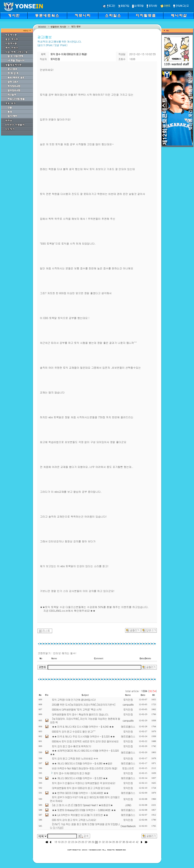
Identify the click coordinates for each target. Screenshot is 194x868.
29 (93, 842)
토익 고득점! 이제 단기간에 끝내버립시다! (74, 700)
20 (62, 842)
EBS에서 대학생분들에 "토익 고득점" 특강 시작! (77, 709)
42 (137, 842)
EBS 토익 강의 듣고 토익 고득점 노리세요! (74, 820)
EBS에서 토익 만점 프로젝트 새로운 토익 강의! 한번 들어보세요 (85, 741)
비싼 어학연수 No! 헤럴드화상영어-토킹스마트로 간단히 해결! (85, 768)
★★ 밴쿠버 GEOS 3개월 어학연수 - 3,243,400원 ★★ (80, 793)
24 (76, 842)
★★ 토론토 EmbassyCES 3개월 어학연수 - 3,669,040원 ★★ (84, 810)
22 (69, 842)
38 (124, 842)
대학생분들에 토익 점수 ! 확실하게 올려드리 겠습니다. (80, 714)
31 (100, 842)
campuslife (128, 704)
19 (59, 842)
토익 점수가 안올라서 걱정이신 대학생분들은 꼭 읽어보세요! (84, 783)
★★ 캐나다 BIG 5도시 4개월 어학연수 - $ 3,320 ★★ (80, 778)
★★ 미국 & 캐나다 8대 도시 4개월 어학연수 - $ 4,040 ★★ (83, 726)
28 (89, 842)
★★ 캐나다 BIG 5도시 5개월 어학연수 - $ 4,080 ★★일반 (82, 763)
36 (117, 842)
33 (107, 842)
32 (103, 842)
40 (130, 842)
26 (83, 842)
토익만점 (128, 700)
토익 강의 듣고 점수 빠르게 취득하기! (72, 746)
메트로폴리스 (128, 726)
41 (134, 842)
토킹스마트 (128, 768)
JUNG (128, 805)
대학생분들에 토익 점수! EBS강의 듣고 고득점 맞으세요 (81, 788)
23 (73, 842)
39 (127, 842)
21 (66, 842)
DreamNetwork (128, 826)
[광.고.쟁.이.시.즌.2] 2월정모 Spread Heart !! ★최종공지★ (82, 805)
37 (120, 842)
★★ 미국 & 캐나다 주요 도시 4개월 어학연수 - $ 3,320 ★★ (83, 736)
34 (110, 842)
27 (86, 842)
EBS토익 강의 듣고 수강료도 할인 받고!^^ (74, 731)
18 (56, 842)
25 (79, 842)
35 (113, 842)
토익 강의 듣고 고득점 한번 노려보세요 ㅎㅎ (75, 758)
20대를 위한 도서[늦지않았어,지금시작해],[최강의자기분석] (84, 704)
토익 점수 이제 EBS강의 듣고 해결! (72, 773)
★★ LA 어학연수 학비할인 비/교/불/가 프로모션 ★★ (80, 815)
